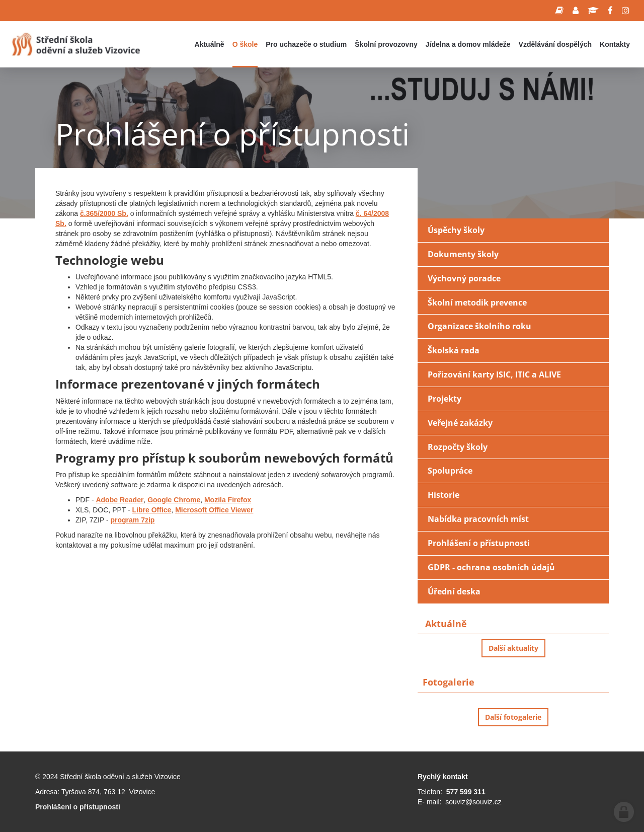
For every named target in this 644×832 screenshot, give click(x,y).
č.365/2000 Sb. (104, 213)
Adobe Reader (119, 500)
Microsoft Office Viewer (214, 510)
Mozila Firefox (228, 500)
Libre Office (152, 510)
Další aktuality (513, 648)
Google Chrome (174, 500)
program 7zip (133, 520)
